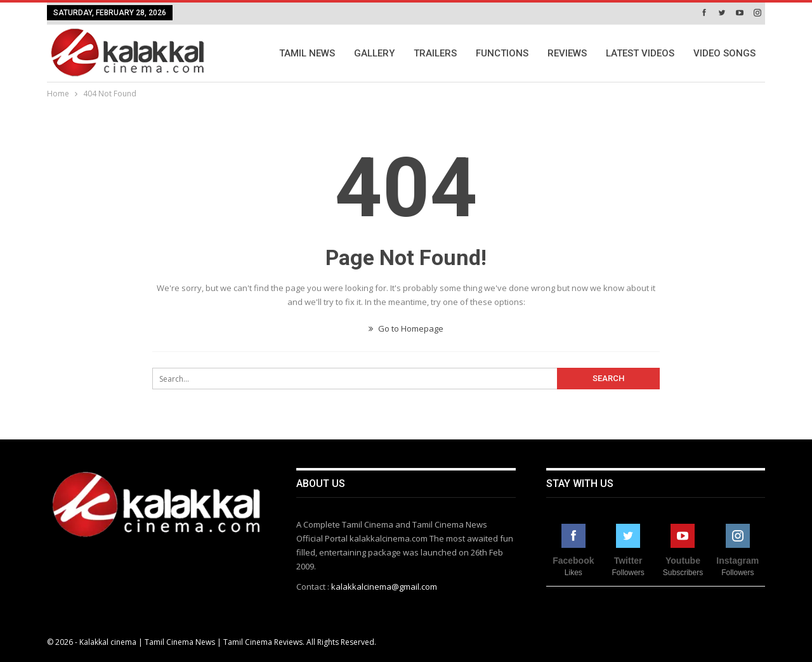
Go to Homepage (406, 328)
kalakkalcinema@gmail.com (384, 587)
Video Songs (724, 53)
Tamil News (307, 53)
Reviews (567, 53)
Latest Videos (640, 53)
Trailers (435, 53)
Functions (502, 53)
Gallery (374, 53)
